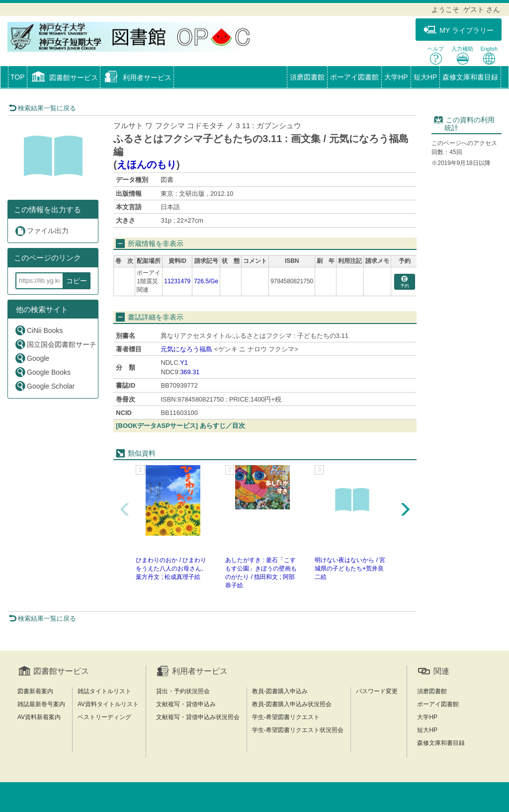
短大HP (425, 77)
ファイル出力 (42, 231)
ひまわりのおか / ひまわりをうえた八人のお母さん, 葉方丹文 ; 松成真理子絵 (171, 568)
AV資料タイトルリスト (108, 704)
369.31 (190, 372)
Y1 (184, 363)
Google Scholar (45, 386)
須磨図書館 (307, 77)
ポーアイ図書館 (354, 77)
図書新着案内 (35, 691)
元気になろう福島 (186, 349)
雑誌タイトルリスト (104, 691)
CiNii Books (39, 330)
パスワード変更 (377, 691)
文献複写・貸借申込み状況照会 (198, 717)
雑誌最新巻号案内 (41, 704)
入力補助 (462, 55)
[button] (64, 78)
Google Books (42, 372)
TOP (18, 77)
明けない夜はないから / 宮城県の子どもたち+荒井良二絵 (350, 568)
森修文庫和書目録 (470, 77)
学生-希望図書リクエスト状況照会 (298, 730)
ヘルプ (436, 55)
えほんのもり (147, 164)
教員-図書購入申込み (280, 691)
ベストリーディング (104, 717)
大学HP (396, 77)
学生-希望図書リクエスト (286, 717)
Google (32, 358)
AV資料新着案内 (39, 717)
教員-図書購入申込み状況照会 (292, 704)
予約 (405, 282)
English (489, 55)
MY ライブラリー (459, 30)
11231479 (177, 281)
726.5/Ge (206, 281)
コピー (77, 281)
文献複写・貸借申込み (186, 704)
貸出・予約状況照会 (183, 691)
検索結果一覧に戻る (42, 108)
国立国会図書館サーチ (55, 344)
